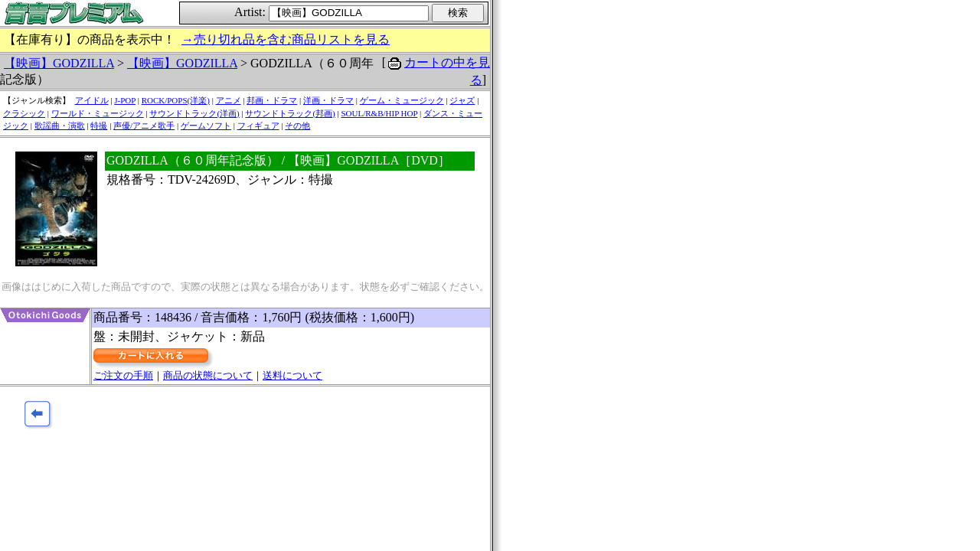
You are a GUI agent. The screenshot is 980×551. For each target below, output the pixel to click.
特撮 (99, 126)
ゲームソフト (206, 126)
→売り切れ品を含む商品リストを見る (286, 39)
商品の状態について (208, 375)
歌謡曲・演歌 (60, 126)
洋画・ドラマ (328, 100)
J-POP (125, 100)
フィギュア (258, 126)
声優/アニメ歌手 (144, 126)
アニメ (229, 100)
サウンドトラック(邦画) (290, 113)
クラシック (24, 113)
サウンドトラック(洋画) (194, 113)
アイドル (92, 100)
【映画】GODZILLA (59, 63)
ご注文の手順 (123, 375)
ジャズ (462, 100)
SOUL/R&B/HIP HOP (379, 113)
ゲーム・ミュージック (402, 100)
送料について (292, 375)
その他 (297, 126)
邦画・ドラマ (272, 100)
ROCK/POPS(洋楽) (176, 100)
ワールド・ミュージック (98, 113)
